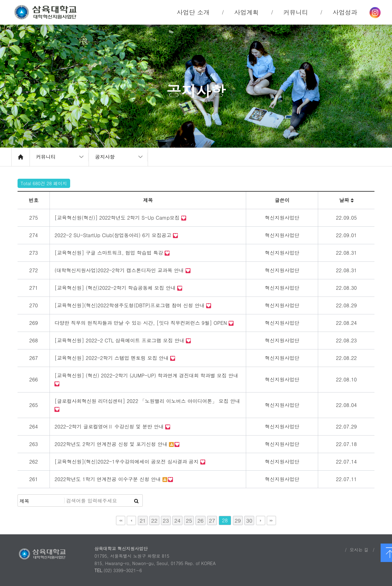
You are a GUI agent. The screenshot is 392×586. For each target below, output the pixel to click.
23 (166, 520)
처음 (121, 520)
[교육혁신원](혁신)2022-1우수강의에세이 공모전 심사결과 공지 (127, 462)
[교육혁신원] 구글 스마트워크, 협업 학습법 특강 (110, 253)
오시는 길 (359, 550)
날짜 (346, 200)
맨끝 (271, 520)
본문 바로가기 (0, 0)
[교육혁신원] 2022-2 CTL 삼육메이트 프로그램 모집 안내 (120, 340)
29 (238, 520)
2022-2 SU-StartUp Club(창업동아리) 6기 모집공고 (114, 235)
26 (200, 520)
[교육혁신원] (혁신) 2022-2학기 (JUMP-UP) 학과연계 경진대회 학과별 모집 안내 (146, 375)
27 (212, 520)
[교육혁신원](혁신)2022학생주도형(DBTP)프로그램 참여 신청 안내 (130, 305)
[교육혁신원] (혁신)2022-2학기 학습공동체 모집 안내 (116, 288)
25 (189, 520)
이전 (131, 520)
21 (143, 520)
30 (249, 520)
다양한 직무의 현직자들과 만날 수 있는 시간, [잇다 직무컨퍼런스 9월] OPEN (142, 323)
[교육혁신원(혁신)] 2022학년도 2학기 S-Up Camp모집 (118, 218)
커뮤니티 (46, 157)
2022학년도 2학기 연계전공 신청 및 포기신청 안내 (112, 444)
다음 (261, 520)
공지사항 (105, 157)
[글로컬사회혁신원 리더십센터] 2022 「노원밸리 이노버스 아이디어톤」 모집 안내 (147, 401)
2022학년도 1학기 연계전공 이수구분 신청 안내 (108, 479)
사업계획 (246, 12)
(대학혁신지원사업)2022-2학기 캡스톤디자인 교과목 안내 (120, 270)
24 (177, 520)
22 (154, 520)
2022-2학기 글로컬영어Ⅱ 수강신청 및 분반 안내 (110, 427)
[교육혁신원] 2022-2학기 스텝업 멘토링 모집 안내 (112, 358)
